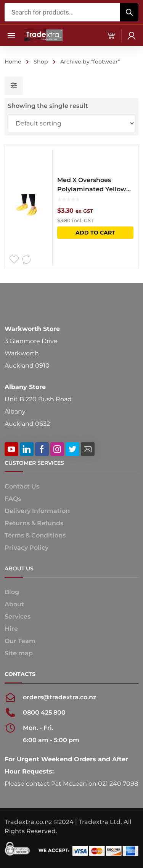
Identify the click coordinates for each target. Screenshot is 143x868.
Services (18, 616)
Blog (12, 592)
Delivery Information (37, 511)
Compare (26, 260)
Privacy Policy (27, 548)
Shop (41, 62)
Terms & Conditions (35, 535)
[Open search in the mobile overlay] (72, 12)
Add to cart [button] (95, 233)
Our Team (20, 641)
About (14, 604)
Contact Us (22, 486)
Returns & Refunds (34, 523)
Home (13, 62)
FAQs (13, 499)
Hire (11, 629)
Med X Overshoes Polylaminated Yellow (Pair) (92, 185)
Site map (19, 653)
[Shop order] (72, 123)
